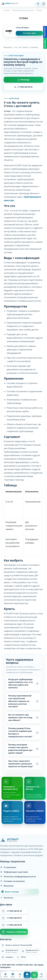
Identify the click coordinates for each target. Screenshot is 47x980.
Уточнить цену (29, 33)
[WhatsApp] (34, 975)
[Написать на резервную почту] (30, 951)
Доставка (45, 43)
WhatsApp (24, 80)
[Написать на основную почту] (10, 951)
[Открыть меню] (44, 3)
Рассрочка (45, 32)
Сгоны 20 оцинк (22, 28)
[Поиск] (38, 3)
